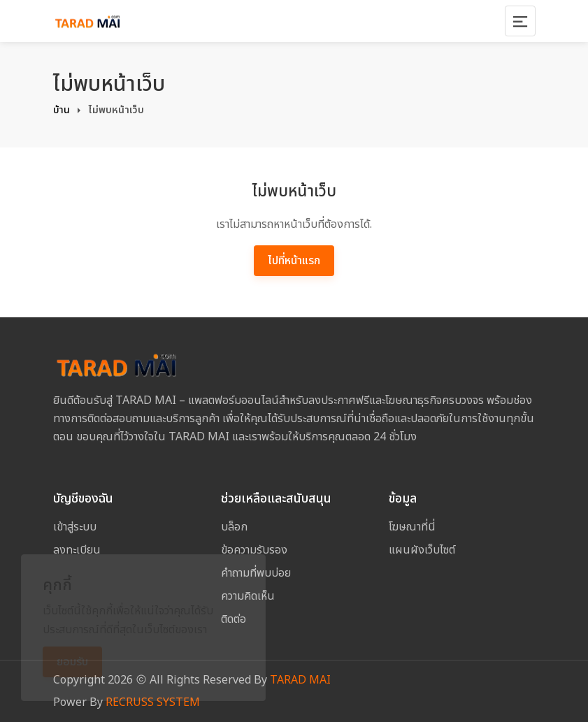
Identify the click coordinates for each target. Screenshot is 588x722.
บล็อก (234, 527)
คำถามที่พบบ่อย (256, 573)
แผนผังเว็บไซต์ (422, 550)
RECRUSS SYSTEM (153, 702)
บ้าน (62, 110)
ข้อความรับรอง (254, 550)
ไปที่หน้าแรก (294, 261)
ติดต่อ (234, 619)
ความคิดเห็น (248, 596)
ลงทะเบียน (77, 550)
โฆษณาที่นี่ (412, 527)
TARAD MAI (300, 680)
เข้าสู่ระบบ (75, 527)
